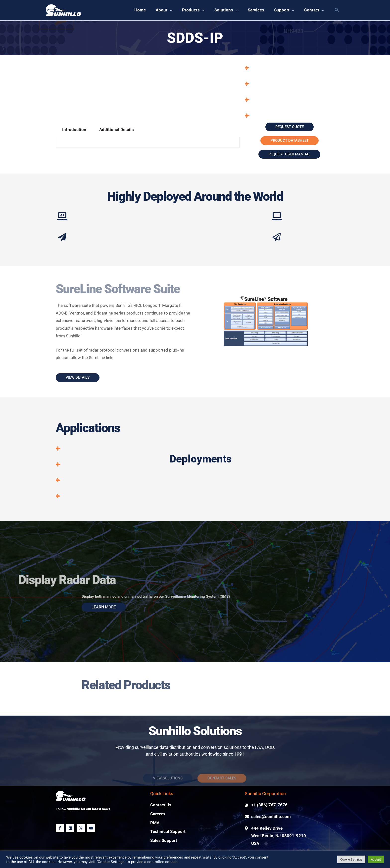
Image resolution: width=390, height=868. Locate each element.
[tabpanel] (148, 142)
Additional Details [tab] (117, 130)
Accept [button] (376, 859)
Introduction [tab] (74, 130)
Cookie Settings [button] (351, 859)
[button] (164, 10)
